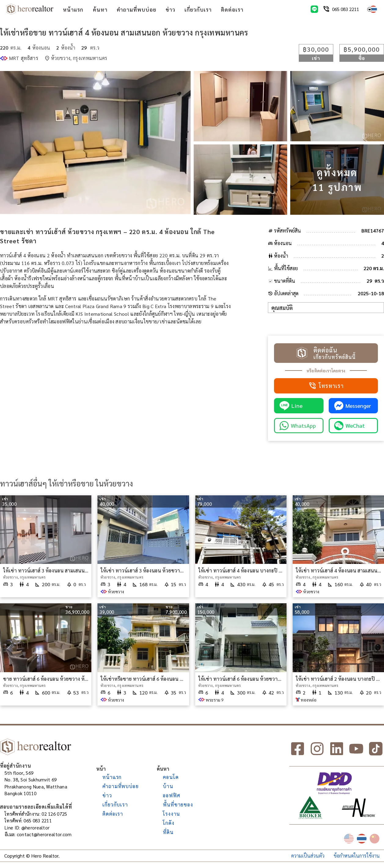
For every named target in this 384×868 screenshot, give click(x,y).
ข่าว (170, 9)
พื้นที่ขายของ (178, 805)
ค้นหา (100, 9)
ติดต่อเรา (232, 9)
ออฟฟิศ (171, 795)
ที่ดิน (168, 832)
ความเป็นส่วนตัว (308, 856)
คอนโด (171, 777)
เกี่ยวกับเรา (198, 9)
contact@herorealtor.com (44, 834)
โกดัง (168, 823)
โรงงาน (171, 814)
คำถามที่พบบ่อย (137, 9)
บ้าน (168, 786)
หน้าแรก (73, 9)
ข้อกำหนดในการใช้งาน (357, 856)
